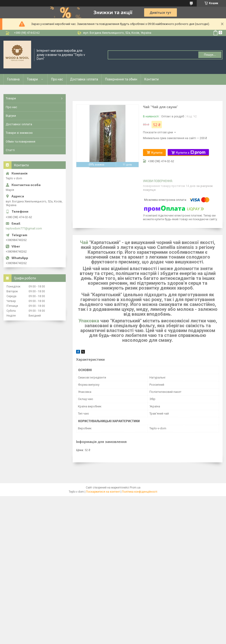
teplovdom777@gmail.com (24, 228)
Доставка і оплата (84, 79)
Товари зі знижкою (19, 133)
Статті (10, 150)
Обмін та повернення (21, 142)
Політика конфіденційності (140, 492)
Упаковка (89, 321)
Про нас (57, 79)
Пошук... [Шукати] (210, 55)
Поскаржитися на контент (103, 492)
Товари (32, 79)
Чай (84, 242)
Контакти (152, 79)
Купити (157, 152)
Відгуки (11, 116)
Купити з (191, 153)
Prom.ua (135, 488)
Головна (13, 79)
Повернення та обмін (121, 79)
